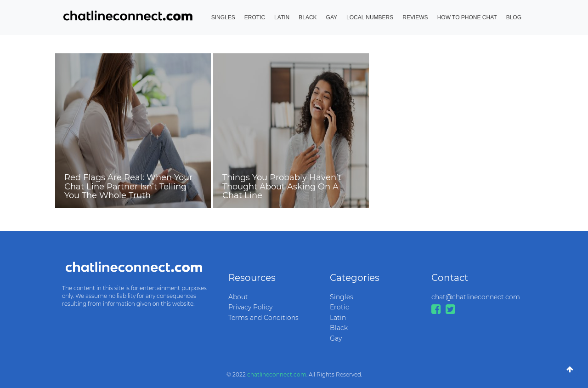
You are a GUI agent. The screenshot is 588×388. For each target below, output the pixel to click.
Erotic (255, 17)
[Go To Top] (570, 370)
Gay (332, 17)
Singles (223, 17)
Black (308, 17)
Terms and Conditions (263, 318)
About (238, 297)
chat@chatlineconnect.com (475, 297)
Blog (514, 17)
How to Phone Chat (467, 17)
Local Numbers (370, 17)
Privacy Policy (250, 307)
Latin (282, 17)
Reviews (415, 17)
